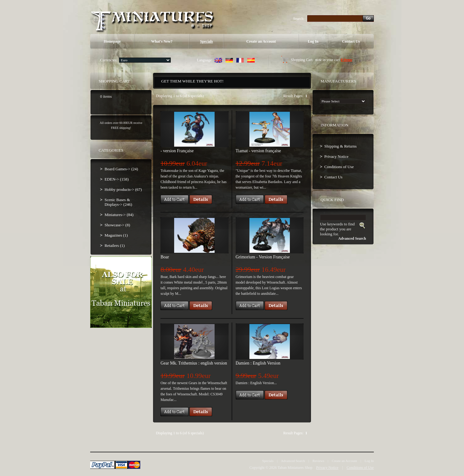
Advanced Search (293, 461)
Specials (206, 41)
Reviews (318, 461)
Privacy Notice (336, 156)
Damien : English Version (258, 363)
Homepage (112, 41)
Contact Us (351, 41)
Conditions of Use (339, 167)
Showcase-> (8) (117, 225)
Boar (165, 257)
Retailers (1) (115, 245)
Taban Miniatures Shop (295, 468)
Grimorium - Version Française (263, 257)
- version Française (177, 151)
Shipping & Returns (341, 146)
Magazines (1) (116, 235)
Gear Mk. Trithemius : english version (194, 363)
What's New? (162, 41)
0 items (346, 60)
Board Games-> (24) (121, 169)
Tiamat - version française (258, 151)
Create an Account (261, 41)
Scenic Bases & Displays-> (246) (118, 202)
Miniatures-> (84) (119, 215)
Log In (313, 41)
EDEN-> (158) (117, 179)
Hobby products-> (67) (123, 189)
